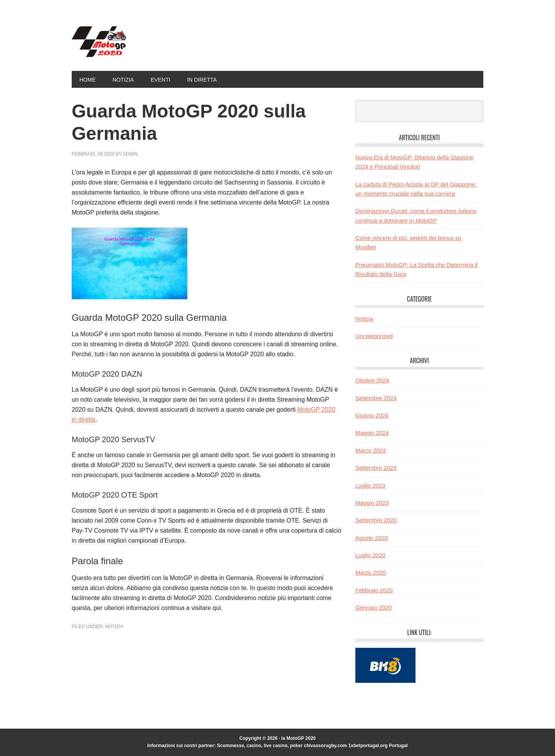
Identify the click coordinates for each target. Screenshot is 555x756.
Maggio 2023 (372, 503)
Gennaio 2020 (373, 608)
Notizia (114, 627)
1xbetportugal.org (368, 746)
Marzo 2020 (371, 572)
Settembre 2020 (376, 520)
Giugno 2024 (372, 415)
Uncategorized (374, 336)
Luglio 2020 (370, 555)
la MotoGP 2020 (124, 42)
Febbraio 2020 (374, 590)
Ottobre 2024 (372, 380)
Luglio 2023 (370, 485)
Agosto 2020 (372, 538)
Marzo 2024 (371, 450)
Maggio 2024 (372, 433)
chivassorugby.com (325, 746)
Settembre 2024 (376, 398)
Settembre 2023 (376, 468)
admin (130, 154)
